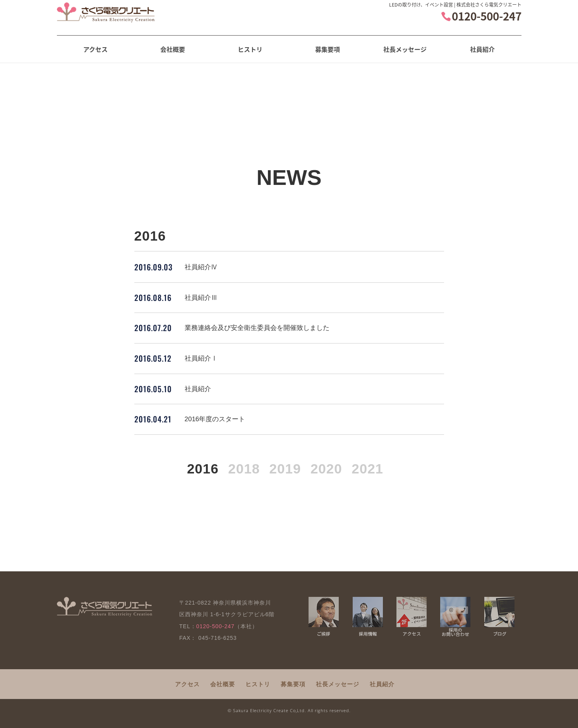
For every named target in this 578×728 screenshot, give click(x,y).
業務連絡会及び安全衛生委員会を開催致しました (257, 328)
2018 (244, 469)
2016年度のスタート (215, 419)
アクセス (95, 49)
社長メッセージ (405, 49)
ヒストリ (250, 49)
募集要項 (328, 49)
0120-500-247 (487, 21)
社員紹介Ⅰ (201, 358)
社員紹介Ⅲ (201, 298)
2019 (285, 469)
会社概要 (173, 49)
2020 (326, 469)
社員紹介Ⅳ (201, 267)
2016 (203, 469)
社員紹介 (482, 49)
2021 (367, 469)
